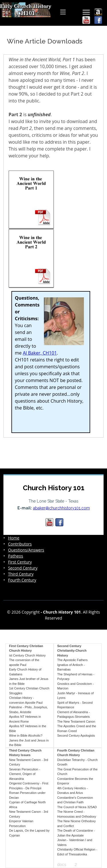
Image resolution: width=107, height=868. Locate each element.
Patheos (16, 556)
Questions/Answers (26, 550)
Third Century (21, 574)
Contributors (20, 544)
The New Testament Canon (76, 721)
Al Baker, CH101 (40, 353)
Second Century (23, 568)
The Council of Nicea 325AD (77, 807)
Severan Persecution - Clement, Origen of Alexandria (25, 774)
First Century (20, 562)
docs (62, 864)
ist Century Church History (27, 655)
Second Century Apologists (76, 735)
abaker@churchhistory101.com (61, 508)
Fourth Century (22, 580)
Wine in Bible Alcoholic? (26, 735)
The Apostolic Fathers (72, 660)
